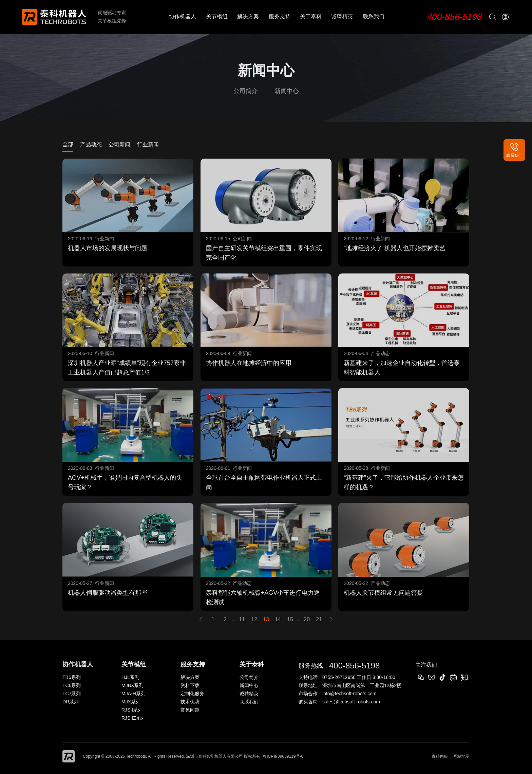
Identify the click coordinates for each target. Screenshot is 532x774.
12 (254, 619)
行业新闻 (148, 144)
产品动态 (91, 144)
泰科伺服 (440, 756)
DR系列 (71, 702)
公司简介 (246, 91)
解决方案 (248, 16)
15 (290, 619)
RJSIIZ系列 (134, 718)
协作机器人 (183, 16)
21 (319, 619)
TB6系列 (72, 677)
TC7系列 (72, 694)
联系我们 (374, 16)
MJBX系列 (132, 685)
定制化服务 (192, 694)
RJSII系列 (132, 710)
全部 (68, 144)
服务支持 (280, 16)
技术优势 (190, 702)
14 (278, 619)
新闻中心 (287, 91)
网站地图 (461, 756)
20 (307, 619)
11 (242, 619)
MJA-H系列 (134, 694)
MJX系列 (131, 702)
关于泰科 (311, 16)
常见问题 (190, 710)
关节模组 (217, 16)
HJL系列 (130, 677)
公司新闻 (119, 144)
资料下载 (190, 685)
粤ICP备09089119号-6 (283, 756)
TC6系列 (72, 685)
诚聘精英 (342, 16)
